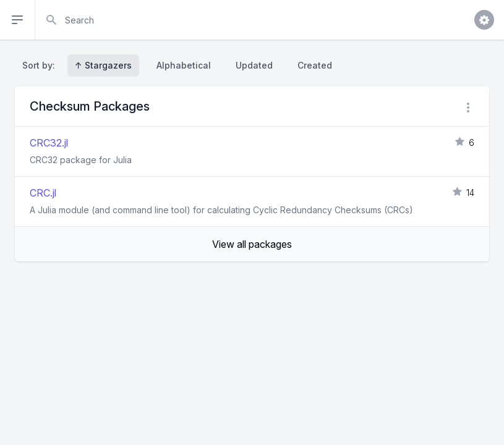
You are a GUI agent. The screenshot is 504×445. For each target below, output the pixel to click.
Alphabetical (184, 65)
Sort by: (41, 65)
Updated (254, 65)
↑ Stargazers (103, 65)
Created (315, 65)
